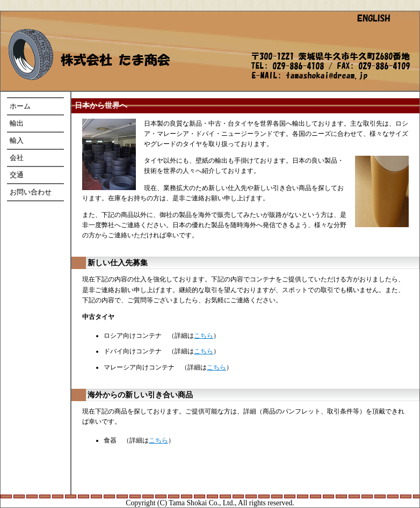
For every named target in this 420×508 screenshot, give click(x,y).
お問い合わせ (31, 192)
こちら (204, 336)
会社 (17, 158)
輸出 (17, 124)
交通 (17, 175)
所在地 (316, 67)
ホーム (97, 46)
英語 (382, 21)
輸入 (17, 141)
